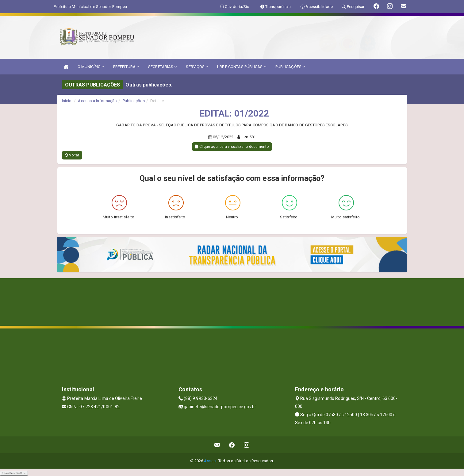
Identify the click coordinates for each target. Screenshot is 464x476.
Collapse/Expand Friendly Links (14, 473)
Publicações (134, 101)
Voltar (72, 155)
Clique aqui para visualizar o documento (232, 147)
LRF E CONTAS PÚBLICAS (242, 67)
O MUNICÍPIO (91, 67)
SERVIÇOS (197, 67)
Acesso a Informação (97, 101)
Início (67, 101)
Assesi (210, 461)
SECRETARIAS (162, 67)
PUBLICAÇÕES (290, 67)
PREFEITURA (126, 67)
